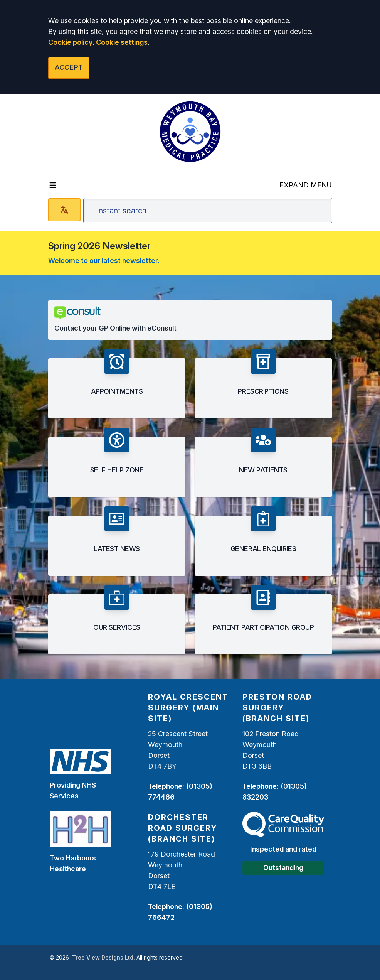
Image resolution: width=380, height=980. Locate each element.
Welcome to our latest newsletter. (104, 261)
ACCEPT (69, 67)
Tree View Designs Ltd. (103, 957)
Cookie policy (70, 42)
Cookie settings (122, 42)
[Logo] (190, 132)
